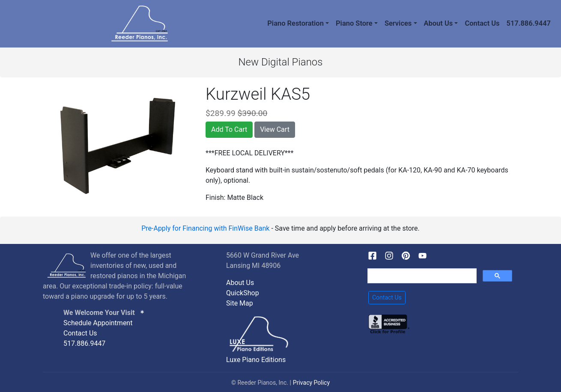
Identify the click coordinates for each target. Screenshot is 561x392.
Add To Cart (229, 129)
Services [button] (398, 23)
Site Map (240, 303)
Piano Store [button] (354, 23)
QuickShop (243, 293)
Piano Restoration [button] (295, 23)
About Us (240, 283)
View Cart (275, 129)
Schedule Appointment (98, 323)
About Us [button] (439, 23)
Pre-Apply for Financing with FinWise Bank (205, 228)
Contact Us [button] (387, 297)
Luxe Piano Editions (256, 360)
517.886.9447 (529, 23)
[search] (421, 276)
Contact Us (482, 23)
